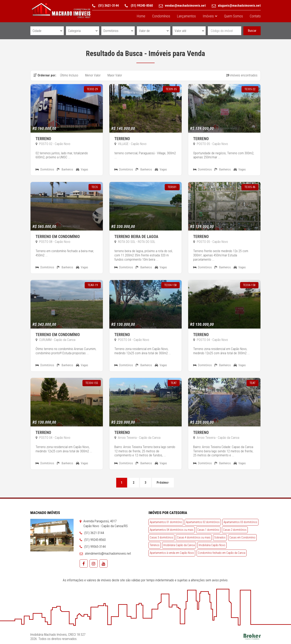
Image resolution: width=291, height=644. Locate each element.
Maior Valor (115, 75)
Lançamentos (186, 16)
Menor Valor (93, 75)
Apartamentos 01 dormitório (166, 522)
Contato (255, 16)
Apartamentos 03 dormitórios (240, 522)
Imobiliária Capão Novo (212, 545)
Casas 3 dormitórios (161, 537)
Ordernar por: (45, 75)
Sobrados (220, 537)
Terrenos (155, 545)
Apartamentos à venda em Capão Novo (172, 553)
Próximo (163, 483)
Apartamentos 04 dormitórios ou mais (172, 530)
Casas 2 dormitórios (235, 530)
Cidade (37, 31)
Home (141, 16)
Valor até (180, 31)
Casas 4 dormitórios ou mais (194, 537)
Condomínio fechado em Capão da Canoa (222, 553)
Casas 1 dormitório (208, 530)
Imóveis (208, 16)
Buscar (252, 31)
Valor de (144, 31)
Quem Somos (234, 16)
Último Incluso (69, 75)
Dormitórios (111, 31)
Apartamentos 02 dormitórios (203, 522)
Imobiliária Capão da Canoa (179, 545)
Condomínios (161, 16)
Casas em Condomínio (242, 537)
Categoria (74, 31)
